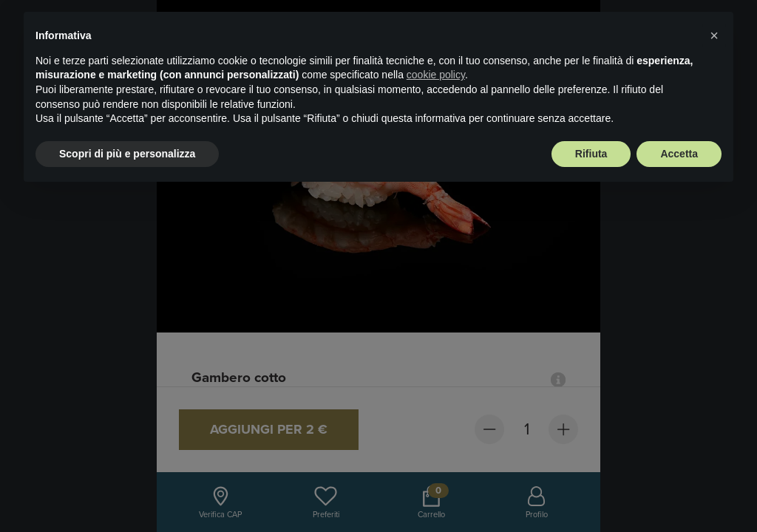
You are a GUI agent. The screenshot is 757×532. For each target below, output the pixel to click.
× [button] (714, 35)
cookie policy (436, 75)
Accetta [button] (679, 154)
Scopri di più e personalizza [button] (127, 154)
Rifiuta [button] (591, 154)
